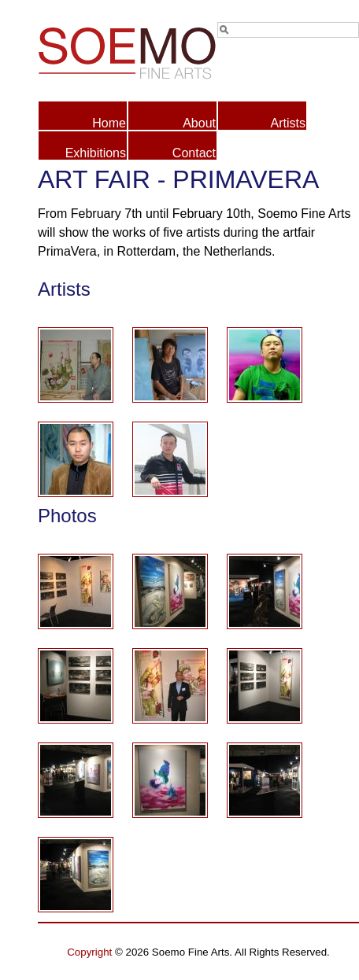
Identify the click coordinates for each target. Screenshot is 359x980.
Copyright (89, 952)
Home (109, 123)
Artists (288, 123)
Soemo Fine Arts (118, 50)
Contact (194, 153)
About (199, 123)
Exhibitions (96, 153)
